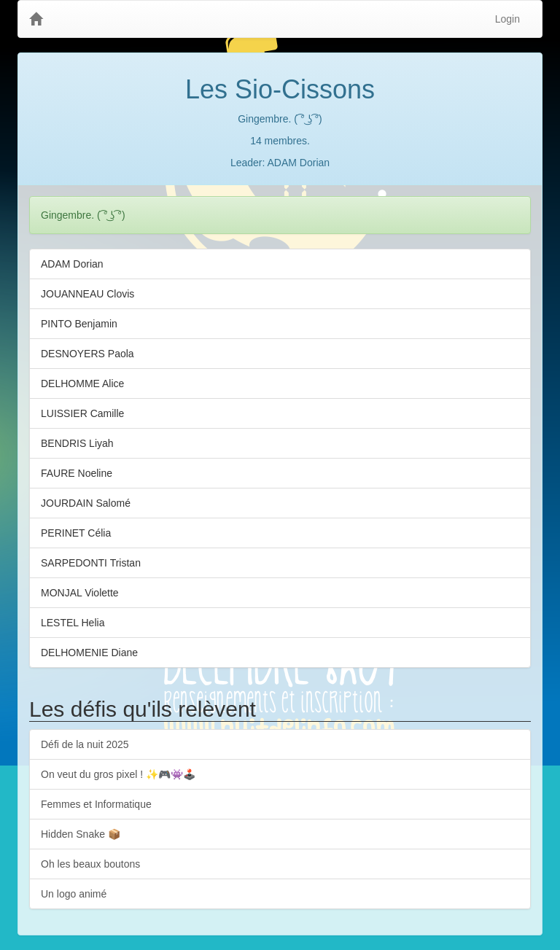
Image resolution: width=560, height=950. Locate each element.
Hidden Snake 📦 (81, 834)
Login (507, 19)
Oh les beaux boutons (90, 864)
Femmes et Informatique (96, 804)
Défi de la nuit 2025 (85, 744)
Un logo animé (74, 894)
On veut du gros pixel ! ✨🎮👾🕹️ (118, 774)
